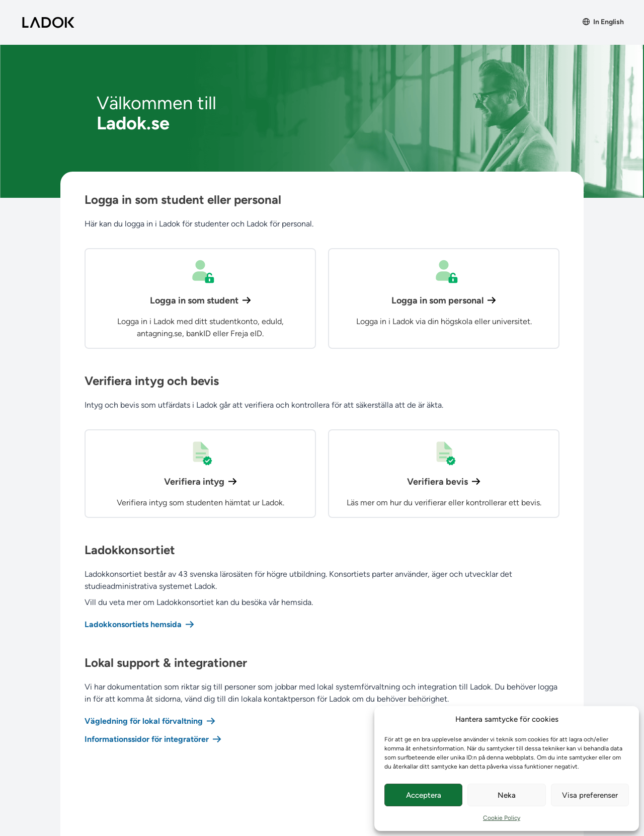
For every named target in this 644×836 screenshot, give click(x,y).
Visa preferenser (590, 795)
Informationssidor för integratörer (153, 739)
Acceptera (424, 795)
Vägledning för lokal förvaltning (150, 721)
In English (603, 22)
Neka (507, 795)
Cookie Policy (502, 818)
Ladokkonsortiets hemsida (139, 624)
